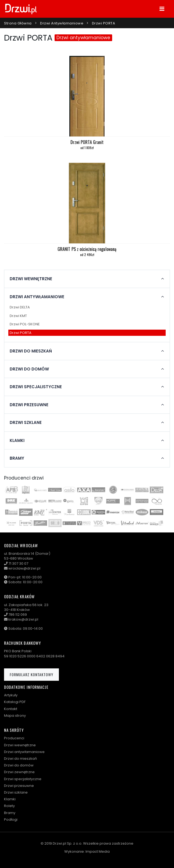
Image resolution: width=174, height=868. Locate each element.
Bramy (10, 813)
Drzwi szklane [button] (26, 423)
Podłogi (11, 820)
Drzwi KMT (18, 316)
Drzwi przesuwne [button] (29, 405)
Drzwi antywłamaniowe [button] (37, 297)
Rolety (9, 806)
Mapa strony (15, 716)
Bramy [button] (17, 458)
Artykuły (11, 695)
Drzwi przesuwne (19, 786)
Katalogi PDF (15, 702)
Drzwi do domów (19, 765)
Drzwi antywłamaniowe (62, 23)
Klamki (10, 799)
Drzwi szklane (16, 792)
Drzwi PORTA (104, 23)
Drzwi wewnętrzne (20, 745)
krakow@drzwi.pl (23, 619)
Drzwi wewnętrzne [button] (31, 279)
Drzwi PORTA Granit (87, 142)
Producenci (14, 738)
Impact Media (98, 851)
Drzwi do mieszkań (20, 759)
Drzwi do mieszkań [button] (31, 351)
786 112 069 (18, 615)
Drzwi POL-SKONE (25, 324)
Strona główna (18, 23)
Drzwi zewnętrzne (19, 772)
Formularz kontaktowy (31, 674)
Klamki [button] (17, 441)
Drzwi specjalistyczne (23, 779)
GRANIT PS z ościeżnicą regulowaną (87, 249)
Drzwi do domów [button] (29, 369)
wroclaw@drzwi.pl (24, 568)
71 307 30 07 (18, 563)
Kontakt (11, 709)
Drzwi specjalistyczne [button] (36, 387)
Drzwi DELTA (20, 307)
